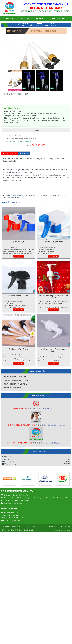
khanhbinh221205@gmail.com (49, 522)
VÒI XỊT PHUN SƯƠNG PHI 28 (53, 355)
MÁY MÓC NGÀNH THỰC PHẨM (16, 497)
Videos (40, 23)
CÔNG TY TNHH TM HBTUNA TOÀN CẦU (17, 604)
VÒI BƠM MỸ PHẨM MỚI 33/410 (19, 462)
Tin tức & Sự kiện (24, 23)
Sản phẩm (40, 18)
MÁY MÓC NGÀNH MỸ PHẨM (15, 490)
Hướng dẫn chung (10, 621)
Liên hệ (52, 23)
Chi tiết (18, 369)
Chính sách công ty (59, 18)
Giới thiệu (25, 18)
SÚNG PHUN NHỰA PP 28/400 (19, 409)
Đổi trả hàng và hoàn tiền (11, 633)
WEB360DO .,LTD (28, 643)
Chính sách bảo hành (10, 625)
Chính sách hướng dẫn (10, 628)
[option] (9, 592)
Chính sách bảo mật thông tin (13, 631)
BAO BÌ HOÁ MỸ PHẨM (12, 501)
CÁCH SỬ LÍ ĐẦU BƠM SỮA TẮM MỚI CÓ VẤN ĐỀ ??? (53, 410)
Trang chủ (10, 18)
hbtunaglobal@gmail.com (56, 538)
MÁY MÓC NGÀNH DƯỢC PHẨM (16, 493)
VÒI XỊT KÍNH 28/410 (19, 355)
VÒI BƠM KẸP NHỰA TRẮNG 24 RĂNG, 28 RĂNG (53, 463)
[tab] (9, 153)
